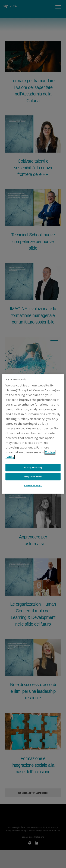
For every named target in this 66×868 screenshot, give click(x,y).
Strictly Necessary (33, 468)
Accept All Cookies (33, 477)
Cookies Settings (33, 486)
